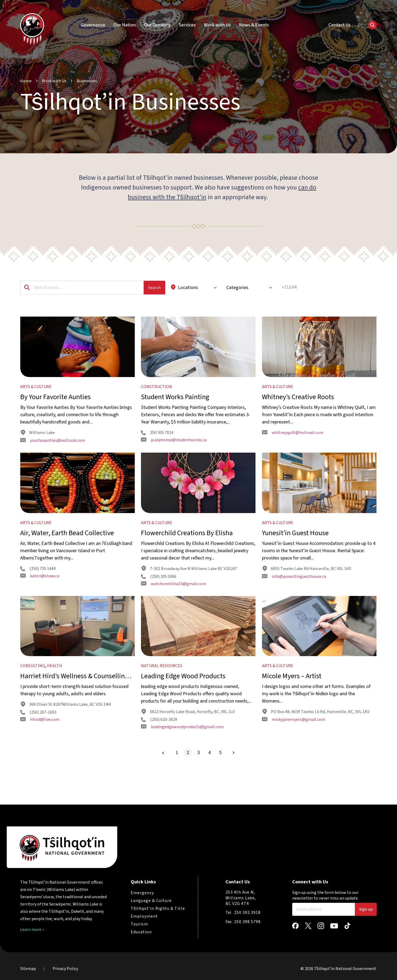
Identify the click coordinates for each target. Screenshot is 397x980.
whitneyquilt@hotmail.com (293, 443)
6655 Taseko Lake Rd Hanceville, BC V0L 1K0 (307, 591)
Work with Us (217, 25)
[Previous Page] (163, 786)
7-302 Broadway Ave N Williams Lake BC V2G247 (189, 591)
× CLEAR (289, 287)
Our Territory (157, 25)
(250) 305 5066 (159, 598)
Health (55, 698)
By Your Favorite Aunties (55, 408)
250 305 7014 (157, 443)
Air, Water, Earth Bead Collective (67, 555)
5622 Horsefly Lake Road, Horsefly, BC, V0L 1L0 (188, 745)
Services (187, 25)
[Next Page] (234, 785)
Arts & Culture (36, 398)
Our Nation (125, 25)
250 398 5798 (247, 922)
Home (26, 81)
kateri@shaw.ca (40, 598)
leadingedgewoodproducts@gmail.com (182, 759)
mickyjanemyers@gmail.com (294, 752)
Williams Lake (38, 444)
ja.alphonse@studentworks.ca (174, 451)
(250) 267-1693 (38, 745)
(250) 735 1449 (38, 590)
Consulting (33, 698)
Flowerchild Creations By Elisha (187, 555)
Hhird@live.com (40, 752)
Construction (157, 398)
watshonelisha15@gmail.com (174, 605)
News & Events (254, 25)
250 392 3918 (247, 913)
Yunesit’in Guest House (295, 555)
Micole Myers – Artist (292, 709)
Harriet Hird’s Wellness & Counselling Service (74, 709)
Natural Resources (162, 698)
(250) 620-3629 (159, 752)
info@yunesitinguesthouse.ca (294, 598)
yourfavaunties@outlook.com (53, 451)
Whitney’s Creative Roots (298, 408)
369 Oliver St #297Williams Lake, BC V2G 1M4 (66, 737)
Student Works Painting (175, 408)
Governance (93, 25)
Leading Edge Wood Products (183, 709)
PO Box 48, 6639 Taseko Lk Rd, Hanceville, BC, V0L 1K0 (316, 745)
